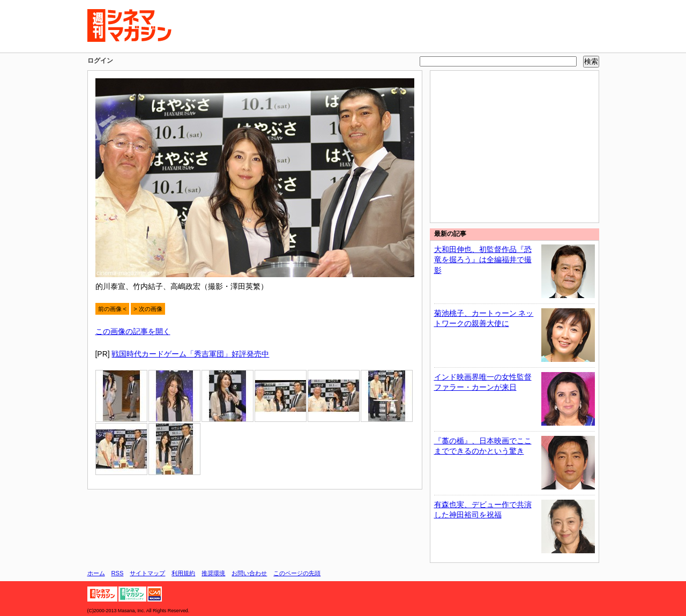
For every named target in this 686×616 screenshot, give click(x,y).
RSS (118, 573)
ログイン (100, 61)
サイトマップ (147, 573)
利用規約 (183, 573)
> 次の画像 (148, 309)
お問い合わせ (249, 573)
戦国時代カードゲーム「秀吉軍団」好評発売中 (190, 354)
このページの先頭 (297, 573)
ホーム (96, 573)
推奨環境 (213, 573)
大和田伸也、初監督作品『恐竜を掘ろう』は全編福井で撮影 (483, 260)
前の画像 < (113, 309)
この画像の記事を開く (133, 331)
